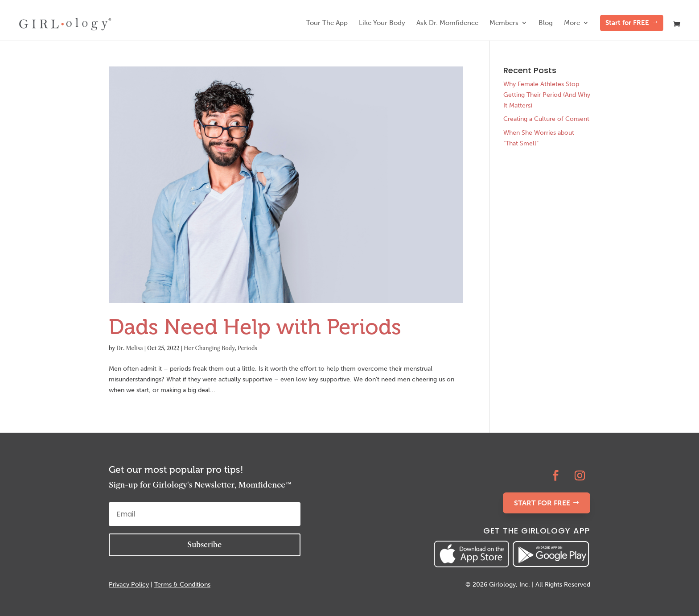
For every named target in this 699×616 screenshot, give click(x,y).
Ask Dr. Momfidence (447, 23)
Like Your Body (382, 23)
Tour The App (327, 23)
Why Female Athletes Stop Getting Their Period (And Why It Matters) (547, 95)
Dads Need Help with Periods (255, 327)
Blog (546, 23)
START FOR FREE (542, 503)
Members (504, 23)
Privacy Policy (129, 585)
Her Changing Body (209, 348)
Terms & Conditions (182, 585)
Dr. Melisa (130, 348)
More (572, 23)
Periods (247, 348)
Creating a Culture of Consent (546, 119)
